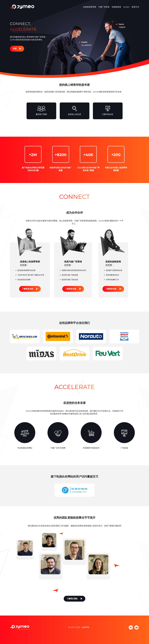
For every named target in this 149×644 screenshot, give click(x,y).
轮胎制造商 (116, 7)
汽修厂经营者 (104, 7)
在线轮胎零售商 (90, 7)
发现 (15, 49)
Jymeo (126, 7)
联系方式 (135, 7)
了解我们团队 (72, 599)
